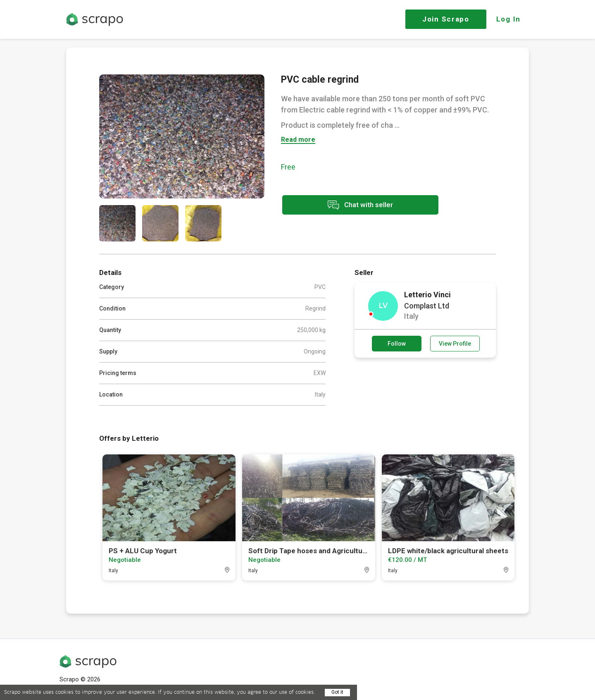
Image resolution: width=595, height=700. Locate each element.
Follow (397, 344)
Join (446, 19)
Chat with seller (355, 205)
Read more (298, 140)
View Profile (455, 344)
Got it (337, 692)
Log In (508, 19)
